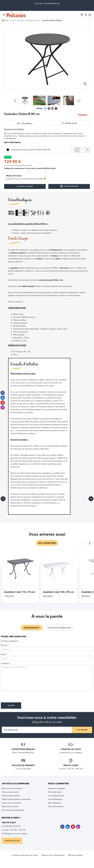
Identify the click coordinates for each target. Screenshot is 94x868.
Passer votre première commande (16, 799)
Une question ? (27, 123)
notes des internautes (59, 628)
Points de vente (55, 792)
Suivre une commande (11, 803)
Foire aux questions (10, 792)
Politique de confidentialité (53, 855)
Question (6, 663)
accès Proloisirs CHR (51, 4)
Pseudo (5, 645)
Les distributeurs (55, 799)
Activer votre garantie (11, 796)
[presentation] (19, 698)
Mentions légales (75, 855)
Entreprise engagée (57, 788)
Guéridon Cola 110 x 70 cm (20, 592)
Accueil (13, 21)
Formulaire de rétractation (13, 810)
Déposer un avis (71, 123)
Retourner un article (10, 806)
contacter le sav (12, 841)
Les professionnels (56, 796)
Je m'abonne (82, 730)
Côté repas (21, 21)
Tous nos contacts (56, 806)
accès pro (38, 4)
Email (4, 654)
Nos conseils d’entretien (12, 788)
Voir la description (12, 143)
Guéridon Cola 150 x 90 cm (58, 592)
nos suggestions (47, 543)
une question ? (32, 628)
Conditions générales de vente (24, 855)
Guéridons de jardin (33, 21)
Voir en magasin (69, 186)
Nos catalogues (55, 803)
